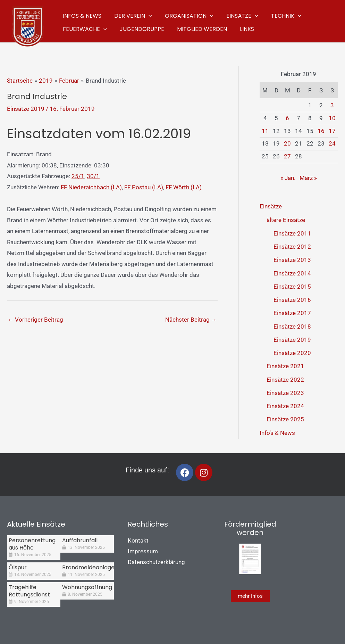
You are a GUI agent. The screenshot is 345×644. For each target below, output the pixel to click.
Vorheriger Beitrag (35, 320)
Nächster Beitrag (191, 320)
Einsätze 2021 (285, 366)
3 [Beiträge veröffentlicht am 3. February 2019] (332, 105)
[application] (146, 15)
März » (308, 178)
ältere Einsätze (286, 220)
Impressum (143, 551)
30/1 (93, 176)
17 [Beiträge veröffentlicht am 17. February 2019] (332, 131)
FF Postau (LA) (144, 187)
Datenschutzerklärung (156, 562)
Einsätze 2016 (292, 300)
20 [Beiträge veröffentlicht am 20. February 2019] (287, 143)
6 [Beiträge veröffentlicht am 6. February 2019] (287, 118)
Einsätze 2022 (285, 380)
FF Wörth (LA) (184, 187)
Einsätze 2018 (292, 327)
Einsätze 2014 (292, 273)
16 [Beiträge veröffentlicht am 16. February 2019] (321, 131)
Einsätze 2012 (292, 247)
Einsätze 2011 (292, 233)
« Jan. (288, 178)
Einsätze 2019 (26, 109)
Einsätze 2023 (285, 393)
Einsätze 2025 (285, 419)
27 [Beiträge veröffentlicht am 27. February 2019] (287, 156)
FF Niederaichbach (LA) (91, 187)
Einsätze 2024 (285, 406)
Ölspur (18, 567)
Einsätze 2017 (292, 313)
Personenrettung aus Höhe (32, 544)
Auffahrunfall (80, 540)
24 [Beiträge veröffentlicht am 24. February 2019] (332, 143)
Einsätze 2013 (292, 260)
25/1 (78, 176)
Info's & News (277, 433)
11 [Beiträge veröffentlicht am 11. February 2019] (265, 131)
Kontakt (138, 540)
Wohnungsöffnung (87, 587)
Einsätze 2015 (292, 287)
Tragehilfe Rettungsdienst (29, 591)
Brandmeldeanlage (88, 567)
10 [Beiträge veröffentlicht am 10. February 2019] (332, 118)
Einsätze (271, 206)
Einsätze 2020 (292, 353)
